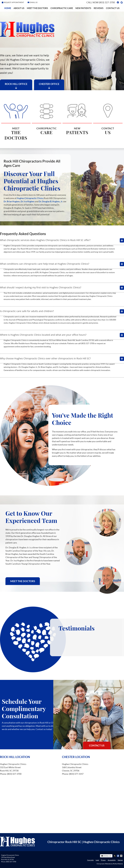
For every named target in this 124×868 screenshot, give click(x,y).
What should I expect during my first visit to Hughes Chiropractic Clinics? (41, 287)
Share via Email (121, 856)
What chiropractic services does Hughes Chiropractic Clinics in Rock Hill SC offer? (45, 240)
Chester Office (49, 86)
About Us (19, 8)
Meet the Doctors (37, 8)
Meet (16, 121)
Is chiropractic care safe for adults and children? (27, 311)
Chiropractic (47, 118)
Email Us (33, 2)
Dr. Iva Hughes (28, 201)
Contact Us (113, 8)
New (77, 118)
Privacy (103, 860)
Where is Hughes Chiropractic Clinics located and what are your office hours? (43, 335)
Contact (108, 118)
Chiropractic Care (62, 8)
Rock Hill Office (16, 86)
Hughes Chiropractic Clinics (30, 198)
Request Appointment (13, 2)
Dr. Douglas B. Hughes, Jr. (51, 201)
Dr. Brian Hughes (12, 201)
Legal (97, 860)
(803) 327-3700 (107, 2)
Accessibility (112, 860)
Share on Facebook (118, 856)
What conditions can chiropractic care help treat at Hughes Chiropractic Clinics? (45, 264)
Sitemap (120, 860)
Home (8, 8)
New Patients (83, 8)
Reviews (99, 8)
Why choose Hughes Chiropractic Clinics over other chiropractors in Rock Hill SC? (45, 358)
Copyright (90, 860)
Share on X (115, 856)
